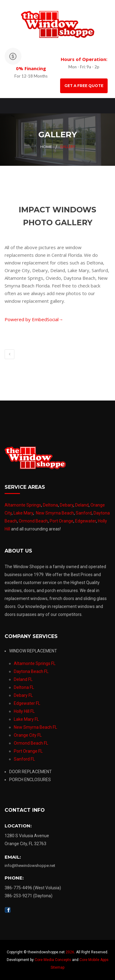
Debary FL (23, 695)
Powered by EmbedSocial (34, 319)
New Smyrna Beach (55, 513)
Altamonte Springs (23, 505)
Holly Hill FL (24, 711)
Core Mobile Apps (94, 960)
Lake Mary (23, 513)
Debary (67, 505)
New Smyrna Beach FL (35, 727)
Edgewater (86, 521)
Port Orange (61, 521)
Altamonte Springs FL (35, 663)
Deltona (50, 505)
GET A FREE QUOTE (84, 86)
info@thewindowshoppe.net (30, 866)
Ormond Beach (33, 521)
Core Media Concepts (53, 960)
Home (46, 147)
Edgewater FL (27, 703)
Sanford (84, 513)
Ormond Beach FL (31, 743)
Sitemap (57, 967)
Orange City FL (28, 735)
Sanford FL (24, 759)
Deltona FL (24, 687)
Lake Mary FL (26, 719)
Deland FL (23, 679)
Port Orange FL (28, 751)
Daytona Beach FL (31, 671)
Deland (82, 505)
